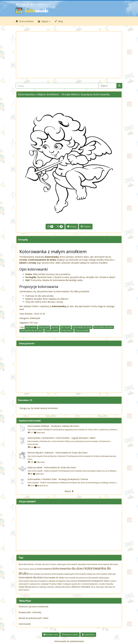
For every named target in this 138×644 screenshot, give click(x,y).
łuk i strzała (66, 327)
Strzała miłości (67, 331)
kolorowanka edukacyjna (63, 574)
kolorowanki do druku (54, 578)
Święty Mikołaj (25, 587)
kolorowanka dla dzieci (68, 568)
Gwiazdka (82, 564)
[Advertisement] (69, 55)
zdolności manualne (81, 587)
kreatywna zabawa (47, 581)
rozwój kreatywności (90, 584)
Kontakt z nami (51, 635)
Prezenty (52, 584)
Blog (59, 21)
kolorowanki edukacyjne (98, 578)
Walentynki (35, 318)
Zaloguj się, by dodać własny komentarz (39, 408)
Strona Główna (25, 21)
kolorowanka (31, 327)
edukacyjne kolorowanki (67, 564)
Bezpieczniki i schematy (30, 612)
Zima (93, 587)
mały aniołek (44, 327)
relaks (59, 584)
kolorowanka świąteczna (86, 574)
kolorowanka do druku (82, 327)
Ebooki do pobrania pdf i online (34, 618)
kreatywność (84, 581)
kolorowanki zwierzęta (28, 581)
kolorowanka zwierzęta (106, 574)
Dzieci (53, 564)
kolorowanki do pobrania (76, 578)
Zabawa (50, 587)
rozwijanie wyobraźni (72, 584)
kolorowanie (92, 564)
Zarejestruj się (39, 4)
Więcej (69, 491)
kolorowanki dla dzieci (31, 577)
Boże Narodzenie (26, 564)
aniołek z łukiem (52, 331)
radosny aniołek (82, 331)
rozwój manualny (106, 584)
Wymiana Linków (70, 635)
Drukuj (72, 226)
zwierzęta (100, 587)
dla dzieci (46, 564)
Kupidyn (55, 327)
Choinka (38, 564)
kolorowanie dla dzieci (103, 327)
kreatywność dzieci (100, 581)
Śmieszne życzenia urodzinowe (34, 606)
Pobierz (86, 226)
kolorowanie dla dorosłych (32, 331)
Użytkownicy (88, 635)
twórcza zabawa (39, 587)
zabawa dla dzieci (63, 587)
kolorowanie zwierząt (28, 569)
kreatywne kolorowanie (67, 581)
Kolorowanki (25, 624)
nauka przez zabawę (39, 584)
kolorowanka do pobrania (40, 574)
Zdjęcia (44, 21)
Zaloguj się (22, 4)
